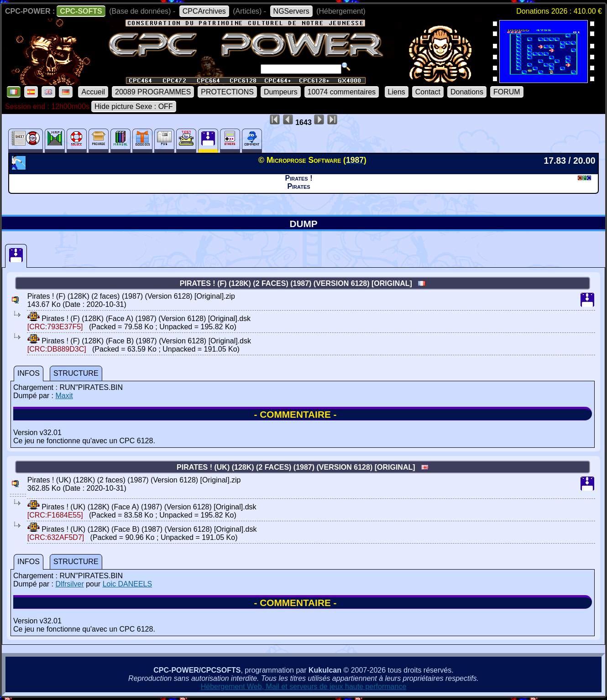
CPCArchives (204, 11)
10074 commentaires (342, 92)
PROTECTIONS (227, 92)
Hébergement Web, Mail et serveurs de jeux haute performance (304, 687)
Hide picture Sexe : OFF (134, 106)
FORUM (507, 92)
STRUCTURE (76, 373)
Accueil (93, 92)
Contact (428, 92)
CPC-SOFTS (81, 11)
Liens (397, 92)
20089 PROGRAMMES (153, 92)
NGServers (291, 11)
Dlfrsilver (69, 584)
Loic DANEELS (128, 584)
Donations (467, 92)
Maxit (64, 396)
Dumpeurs (281, 92)
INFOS (29, 373)
